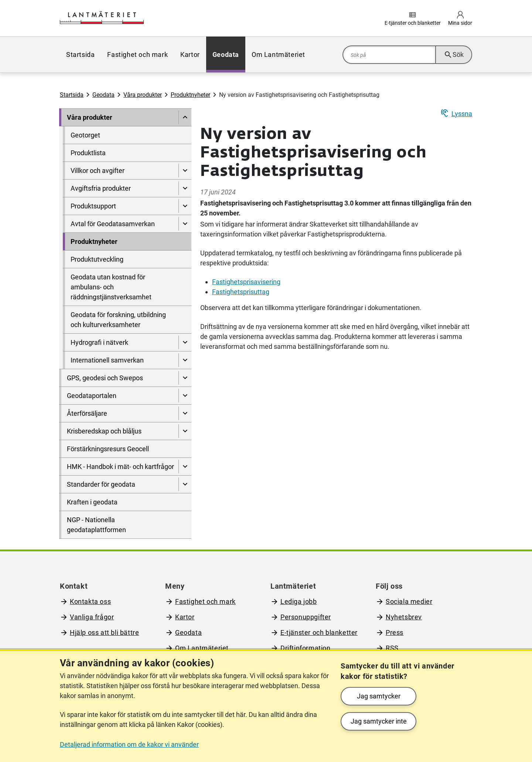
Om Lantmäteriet (278, 55)
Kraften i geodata (92, 502)
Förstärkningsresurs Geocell (108, 449)
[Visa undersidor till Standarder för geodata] (185, 484)
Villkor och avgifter (98, 171)
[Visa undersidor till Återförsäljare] (185, 413)
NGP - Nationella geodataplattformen (96, 525)
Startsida (80, 55)
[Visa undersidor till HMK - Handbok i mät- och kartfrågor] (185, 467)
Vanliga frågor (92, 617)
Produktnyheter (190, 95)
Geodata (226, 55)
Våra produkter (143, 95)
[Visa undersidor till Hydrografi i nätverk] (185, 342)
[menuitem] (80, 55)
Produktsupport (93, 206)
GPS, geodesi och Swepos (105, 378)
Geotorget (85, 135)
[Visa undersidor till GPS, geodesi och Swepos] (185, 378)
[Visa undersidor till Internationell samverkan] (185, 360)
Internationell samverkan (107, 360)
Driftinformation (306, 648)
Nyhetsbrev (404, 617)
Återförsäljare (87, 413)
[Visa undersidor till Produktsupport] (185, 206)
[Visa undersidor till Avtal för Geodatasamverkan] (185, 224)
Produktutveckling (97, 259)
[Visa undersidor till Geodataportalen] (185, 396)
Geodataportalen (92, 396)
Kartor (190, 55)
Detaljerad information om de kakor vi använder (129, 744)
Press (395, 632)
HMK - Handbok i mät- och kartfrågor (120, 467)
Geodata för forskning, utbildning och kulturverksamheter (118, 320)
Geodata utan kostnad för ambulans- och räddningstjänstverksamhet (111, 287)
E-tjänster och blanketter (319, 632)
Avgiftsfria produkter (101, 188)
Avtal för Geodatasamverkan (113, 224)
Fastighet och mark (137, 55)
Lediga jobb (299, 601)
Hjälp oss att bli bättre (104, 632)
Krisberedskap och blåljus (104, 431)
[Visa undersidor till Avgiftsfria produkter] (185, 188)
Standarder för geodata (101, 484)
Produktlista (88, 153)
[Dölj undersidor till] (185, 117)
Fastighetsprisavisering (246, 282)
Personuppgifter (306, 617)
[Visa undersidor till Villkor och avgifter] (185, 171)
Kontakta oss (90, 601)
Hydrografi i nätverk (99, 342)
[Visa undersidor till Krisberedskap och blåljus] (185, 431)
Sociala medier (409, 601)
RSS (392, 648)
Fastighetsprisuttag (241, 292)
